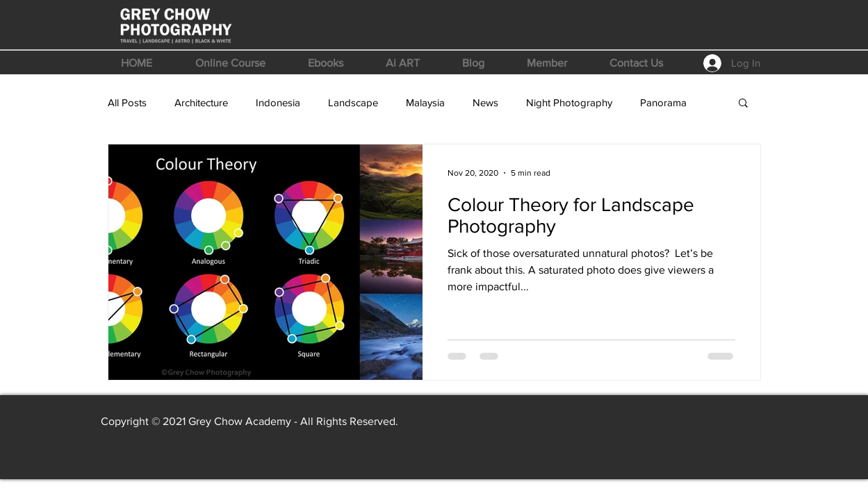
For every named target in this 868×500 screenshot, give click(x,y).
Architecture (201, 102)
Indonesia (278, 102)
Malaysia (425, 102)
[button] (230, 63)
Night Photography (569, 102)
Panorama (663, 102)
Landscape (353, 102)
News (485, 102)
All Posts (127, 102)
